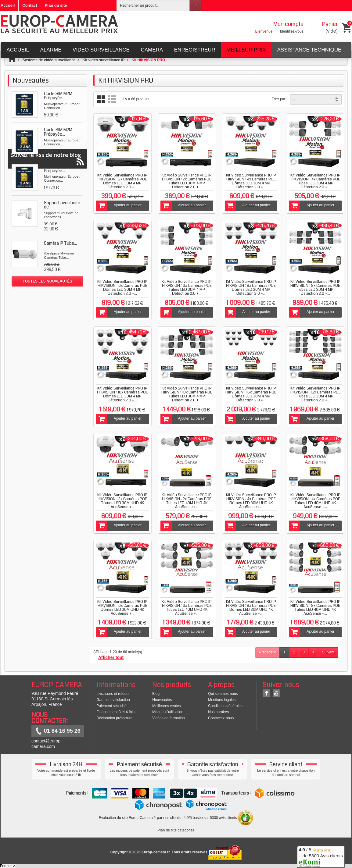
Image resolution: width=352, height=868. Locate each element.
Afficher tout (111, 657)
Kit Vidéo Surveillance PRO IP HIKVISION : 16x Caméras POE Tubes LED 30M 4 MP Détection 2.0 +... (315, 394)
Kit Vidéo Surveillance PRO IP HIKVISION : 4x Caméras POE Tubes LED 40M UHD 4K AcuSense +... (315, 501)
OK (195, 5)
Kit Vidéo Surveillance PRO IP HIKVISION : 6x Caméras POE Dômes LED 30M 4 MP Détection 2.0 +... (122, 288)
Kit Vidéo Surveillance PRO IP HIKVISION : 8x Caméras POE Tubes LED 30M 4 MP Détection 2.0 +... (315, 288)
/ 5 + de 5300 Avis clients (321, 856)
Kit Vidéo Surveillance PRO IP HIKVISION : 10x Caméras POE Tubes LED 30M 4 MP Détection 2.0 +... (187, 394)
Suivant (328, 652)
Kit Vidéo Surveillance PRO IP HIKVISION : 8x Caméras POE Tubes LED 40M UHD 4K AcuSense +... (315, 608)
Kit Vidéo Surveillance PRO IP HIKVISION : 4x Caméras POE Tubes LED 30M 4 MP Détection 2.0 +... (315, 181)
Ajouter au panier (119, 206)
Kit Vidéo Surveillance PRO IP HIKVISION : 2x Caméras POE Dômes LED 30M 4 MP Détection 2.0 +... (122, 181)
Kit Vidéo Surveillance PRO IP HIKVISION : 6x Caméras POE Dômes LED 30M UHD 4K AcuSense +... (122, 608)
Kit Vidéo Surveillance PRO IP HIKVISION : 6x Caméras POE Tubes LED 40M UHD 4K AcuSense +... (187, 608)
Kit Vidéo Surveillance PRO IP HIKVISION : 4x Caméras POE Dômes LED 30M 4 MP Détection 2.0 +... (251, 181)
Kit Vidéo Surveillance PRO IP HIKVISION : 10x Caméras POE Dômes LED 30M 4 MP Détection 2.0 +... (122, 394)
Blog (156, 694)
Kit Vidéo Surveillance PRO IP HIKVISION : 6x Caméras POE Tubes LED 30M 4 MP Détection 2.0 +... (187, 288)
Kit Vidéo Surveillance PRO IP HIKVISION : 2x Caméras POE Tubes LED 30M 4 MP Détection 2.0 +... (187, 181)
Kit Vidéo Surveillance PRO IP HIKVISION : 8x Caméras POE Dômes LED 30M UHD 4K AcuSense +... (251, 608)
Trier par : (280, 99)
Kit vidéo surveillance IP (103, 60)
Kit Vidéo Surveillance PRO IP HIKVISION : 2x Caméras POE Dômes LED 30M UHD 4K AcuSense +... (122, 501)
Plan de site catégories (176, 830)
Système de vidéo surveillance (49, 60)
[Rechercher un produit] (153, 5)
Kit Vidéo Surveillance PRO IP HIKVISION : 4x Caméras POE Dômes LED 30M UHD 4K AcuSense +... (251, 501)
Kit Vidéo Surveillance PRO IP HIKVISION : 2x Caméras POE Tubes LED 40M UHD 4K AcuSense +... (187, 501)
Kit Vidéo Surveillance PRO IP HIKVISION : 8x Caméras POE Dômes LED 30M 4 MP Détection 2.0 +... (251, 288)
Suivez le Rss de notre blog (47, 303)
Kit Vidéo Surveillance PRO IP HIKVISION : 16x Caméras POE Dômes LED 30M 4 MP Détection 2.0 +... (251, 394)
